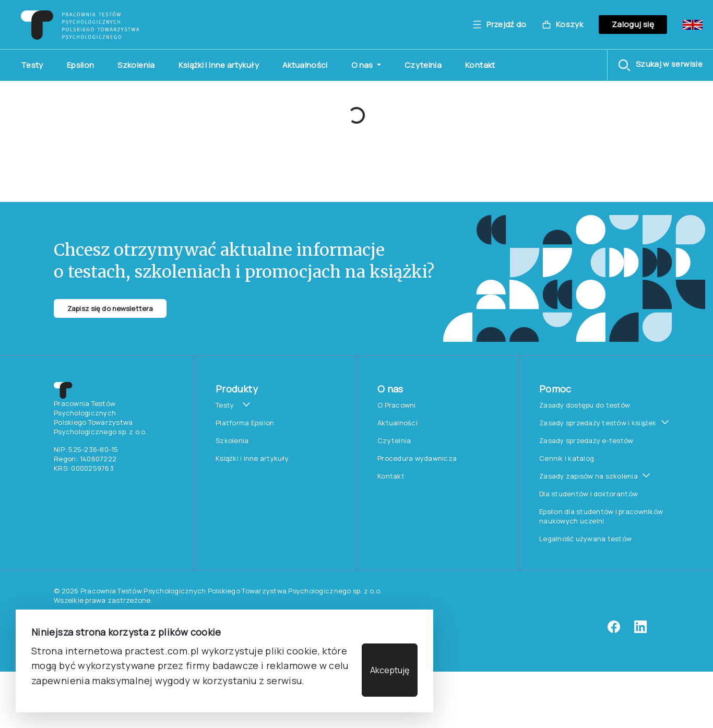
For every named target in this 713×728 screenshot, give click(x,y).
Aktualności (305, 65)
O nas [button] (363, 65)
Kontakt (480, 65)
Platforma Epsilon (245, 423)
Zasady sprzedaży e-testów (586, 440)
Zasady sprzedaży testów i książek (598, 423)
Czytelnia (423, 65)
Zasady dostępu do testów (585, 405)
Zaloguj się (633, 24)
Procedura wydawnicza (417, 458)
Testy (32, 65)
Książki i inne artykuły (219, 65)
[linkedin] (640, 630)
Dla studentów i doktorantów (589, 494)
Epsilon (81, 65)
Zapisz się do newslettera (110, 308)
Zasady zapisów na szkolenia (589, 476)
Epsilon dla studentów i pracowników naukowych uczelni (601, 516)
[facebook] (614, 630)
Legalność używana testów (585, 539)
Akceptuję (390, 670)
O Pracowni (397, 405)
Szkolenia (136, 65)
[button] (660, 65)
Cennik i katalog (567, 458)
